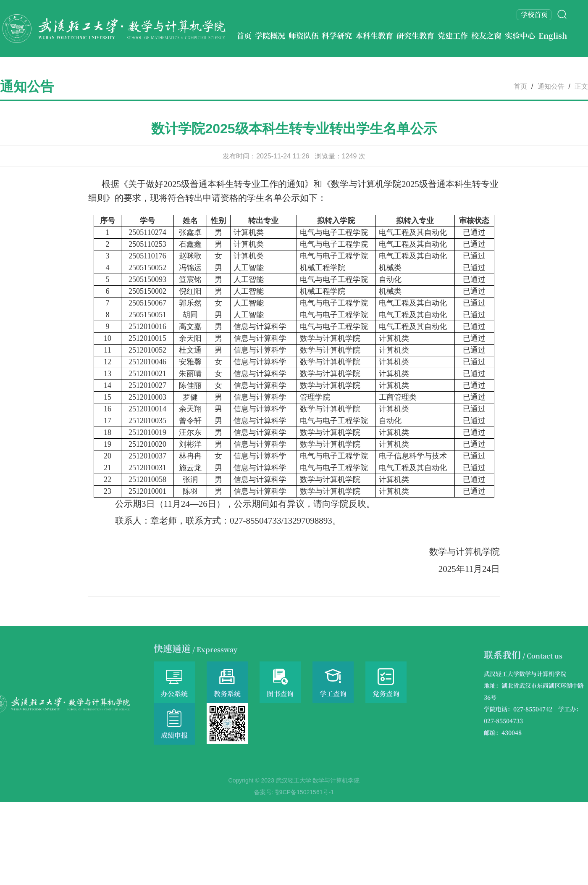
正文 (581, 86)
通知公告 (551, 86)
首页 (520, 86)
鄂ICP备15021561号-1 (304, 792)
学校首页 (534, 14)
